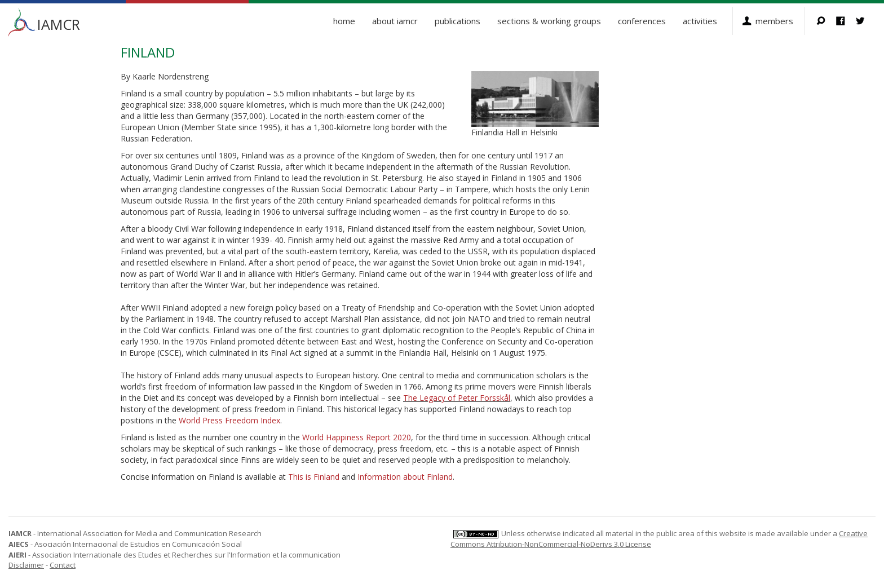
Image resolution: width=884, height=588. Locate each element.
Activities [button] (700, 21)
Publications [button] (458, 21)
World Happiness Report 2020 (357, 437)
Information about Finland (405, 477)
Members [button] (774, 21)
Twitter (866, 21)
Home (344, 21)
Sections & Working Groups (549, 21)
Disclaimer (26, 565)
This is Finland (314, 477)
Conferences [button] (642, 21)
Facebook (846, 21)
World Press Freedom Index (229, 420)
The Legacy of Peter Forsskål (457, 398)
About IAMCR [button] (395, 21)
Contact (63, 565)
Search (826, 21)
